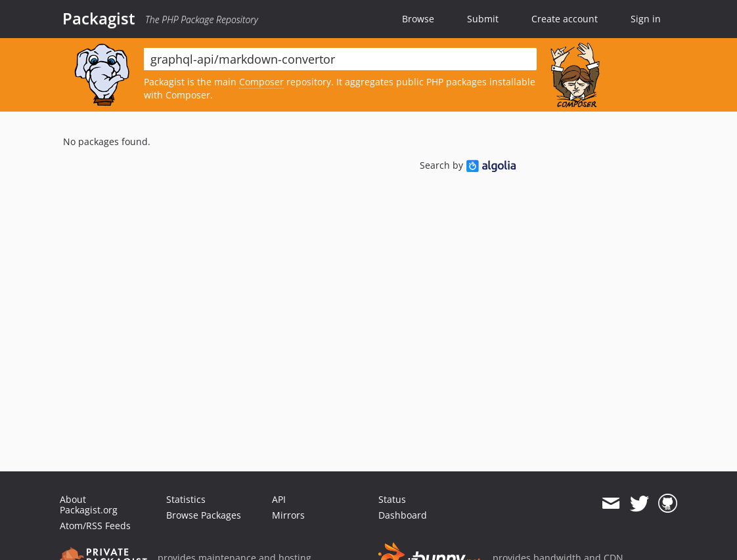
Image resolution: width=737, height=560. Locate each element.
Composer (261, 82)
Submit (483, 19)
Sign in (646, 19)
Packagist (99, 18)
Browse (418, 19)
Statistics (186, 499)
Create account (565, 19)
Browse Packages (204, 515)
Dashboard (403, 515)
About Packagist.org (89, 505)
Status (392, 499)
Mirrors (288, 515)
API (279, 499)
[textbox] (340, 59)
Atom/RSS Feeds (95, 526)
